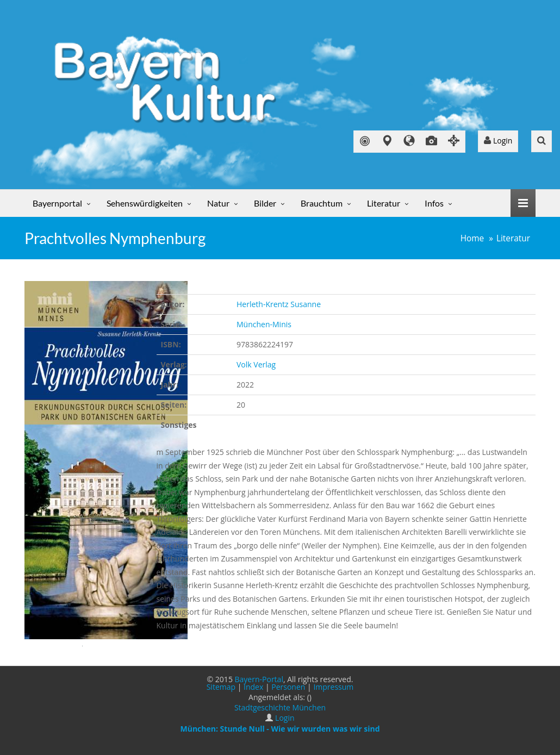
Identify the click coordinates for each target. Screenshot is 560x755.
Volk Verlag (256, 364)
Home (472, 238)
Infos (434, 203)
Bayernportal (57, 203)
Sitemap (221, 687)
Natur (218, 203)
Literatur (384, 203)
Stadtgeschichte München (280, 707)
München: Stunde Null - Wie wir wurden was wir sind (280, 729)
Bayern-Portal (259, 679)
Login (498, 141)
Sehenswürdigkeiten (145, 203)
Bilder (265, 203)
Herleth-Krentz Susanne (279, 304)
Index (253, 687)
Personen (288, 687)
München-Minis (264, 324)
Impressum (333, 687)
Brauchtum (322, 203)
